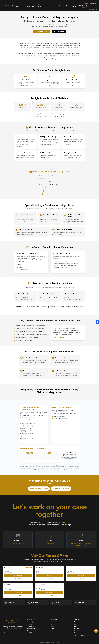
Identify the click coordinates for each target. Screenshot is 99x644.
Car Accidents (30, 624)
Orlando (53, 631)
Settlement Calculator (80, 635)
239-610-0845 (49, 543)
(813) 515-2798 (81, 575)
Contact (66, 6)
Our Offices (28, 6)
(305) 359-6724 (18, 592)
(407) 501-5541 (50, 575)
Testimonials (48, 6)
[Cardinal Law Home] (6, 6)
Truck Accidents (31, 626)
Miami (52, 628)
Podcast (60, 6)
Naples (52, 622)
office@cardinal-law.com (18, 543)
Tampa (52, 626)
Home (76, 622)
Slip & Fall (29, 633)
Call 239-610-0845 (42, 32)
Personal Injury (31, 622)
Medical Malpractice (32, 631)
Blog (54, 6)
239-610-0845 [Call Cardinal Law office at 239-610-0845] (85, 8)
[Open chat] (96, 631)
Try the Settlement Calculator (39, 489)
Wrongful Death (31, 628)
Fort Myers (53, 624)
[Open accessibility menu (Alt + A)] (97, 322)
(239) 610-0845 (18, 575)
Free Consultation (59, 32)
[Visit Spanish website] (93, 3)
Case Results (78, 631)
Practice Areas (17, 6)
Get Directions (18, 578)
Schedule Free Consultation (61, 489)
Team (23, 6)
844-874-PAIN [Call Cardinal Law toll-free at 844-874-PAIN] (84, 5)
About (11, 6)
